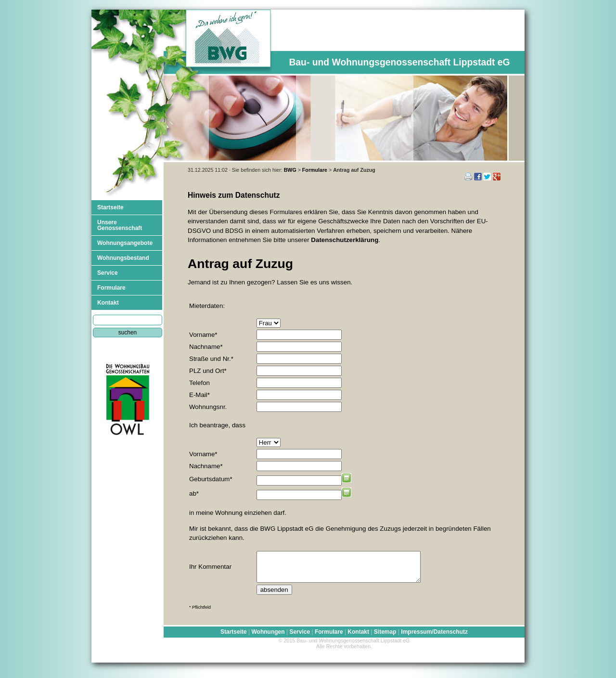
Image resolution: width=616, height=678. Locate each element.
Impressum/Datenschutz (434, 638)
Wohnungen (268, 638)
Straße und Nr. (211, 359)
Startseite (110, 207)
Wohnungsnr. (208, 407)
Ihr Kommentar (210, 569)
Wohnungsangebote (125, 243)
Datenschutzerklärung (345, 240)
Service (108, 273)
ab (194, 493)
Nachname (206, 347)
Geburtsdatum (211, 479)
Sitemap (385, 638)
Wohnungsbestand (123, 258)
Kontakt (108, 303)
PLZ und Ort (208, 371)
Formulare (315, 170)
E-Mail (199, 395)
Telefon (199, 383)
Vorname (203, 335)
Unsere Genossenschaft (120, 225)
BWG (290, 170)
